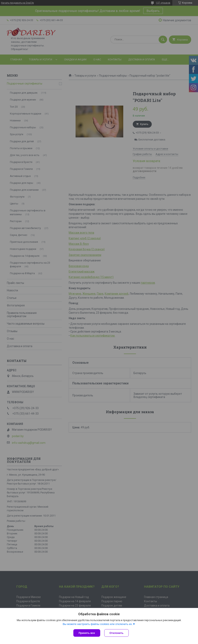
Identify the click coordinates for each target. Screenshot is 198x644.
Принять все (87, 633)
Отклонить (116, 633)
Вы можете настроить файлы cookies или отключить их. (98, 624)
